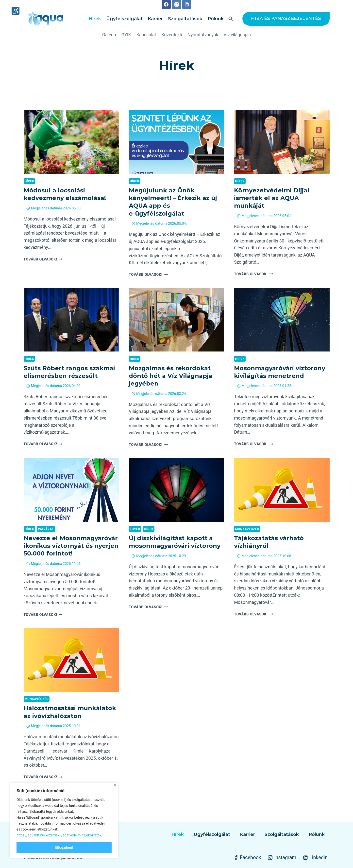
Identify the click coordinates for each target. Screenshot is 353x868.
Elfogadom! (64, 848)
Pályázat (46, 529)
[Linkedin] (187, 4)
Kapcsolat (146, 35)
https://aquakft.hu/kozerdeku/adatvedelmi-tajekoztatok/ (60, 835)
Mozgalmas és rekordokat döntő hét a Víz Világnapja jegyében (171, 376)
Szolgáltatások (185, 19)
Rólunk (216, 19)
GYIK (126, 35)
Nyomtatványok (203, 35)
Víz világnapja (237, 35)
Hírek (95, 19)
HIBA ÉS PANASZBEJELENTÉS (286, 18)
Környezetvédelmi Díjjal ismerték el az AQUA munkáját (272, 198)
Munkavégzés (247, 529)
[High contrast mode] (16, 11)
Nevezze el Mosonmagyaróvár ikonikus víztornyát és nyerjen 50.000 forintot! (71, 546)
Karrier (155, 19)
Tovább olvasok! (43, 259)
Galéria (109, 35)
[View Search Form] (231, 19)
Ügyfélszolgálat (124, 19)
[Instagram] (177, 4)
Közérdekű (172, 35)
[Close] (115, 785)
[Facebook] (166, 4)
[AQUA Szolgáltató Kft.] (46, 19)
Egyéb (135, 529)
